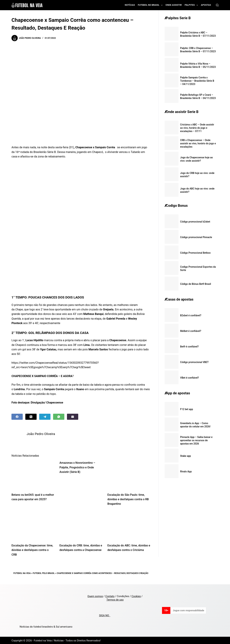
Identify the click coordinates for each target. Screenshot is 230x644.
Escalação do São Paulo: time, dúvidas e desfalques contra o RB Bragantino (128, 499)
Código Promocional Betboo (195, 253)
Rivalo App (186, 471)
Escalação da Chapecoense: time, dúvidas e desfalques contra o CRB (32, 550)
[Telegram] (45, 417)
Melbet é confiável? (191, 331)
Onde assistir (174, 5)
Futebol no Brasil (151, 5)
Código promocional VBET (194, 362)
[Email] (73, 417)
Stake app (186, 456)
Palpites (192, 5)
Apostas (206, 5)
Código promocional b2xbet (195, 222)
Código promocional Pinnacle (196, 237)
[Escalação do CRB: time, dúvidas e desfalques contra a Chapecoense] (81, 525)
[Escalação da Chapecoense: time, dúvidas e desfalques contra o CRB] (33, 525)
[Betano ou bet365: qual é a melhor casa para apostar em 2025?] (33, 474)
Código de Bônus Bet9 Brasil (196, 284)
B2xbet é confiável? (191, 315)
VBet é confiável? (190, 378)
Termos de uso (115, 599)
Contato (110, 596)
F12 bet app (187, 409)
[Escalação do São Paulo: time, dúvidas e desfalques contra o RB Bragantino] (129, 474)
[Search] (217, 5)
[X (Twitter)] (31, 417)
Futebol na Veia (22, 573)
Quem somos (95, 596)
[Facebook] (17, 417)
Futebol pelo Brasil (44, 573)
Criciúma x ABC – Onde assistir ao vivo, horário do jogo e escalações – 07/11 (197, 128)
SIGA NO (105, 615)
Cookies (136, 596)
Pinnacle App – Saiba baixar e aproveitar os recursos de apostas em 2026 (196, 440)
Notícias (130, 5)
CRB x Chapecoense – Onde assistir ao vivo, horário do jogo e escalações (198, 143)
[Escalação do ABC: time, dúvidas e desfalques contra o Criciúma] (129, 525)
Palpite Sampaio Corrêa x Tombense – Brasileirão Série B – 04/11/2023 (197, 81)
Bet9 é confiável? (189, 347)
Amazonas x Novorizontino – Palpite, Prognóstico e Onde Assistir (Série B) (77, 467)
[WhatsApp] (59, 417)
